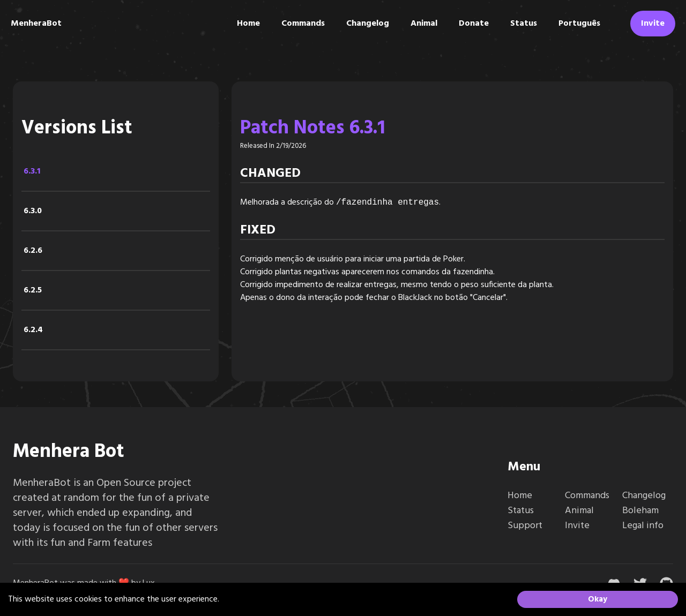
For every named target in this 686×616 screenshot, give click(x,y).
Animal (424, 24)
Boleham (640, 511)
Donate (474, 24)
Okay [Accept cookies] (598, 599)
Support (525, 526)
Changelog (368, 24)
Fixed (258, 230)
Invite (653, 24)
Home (248, 24)
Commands (303, 24)
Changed (270, 174)
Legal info (643, 526)
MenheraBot (36, 24)
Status (524, 24)
